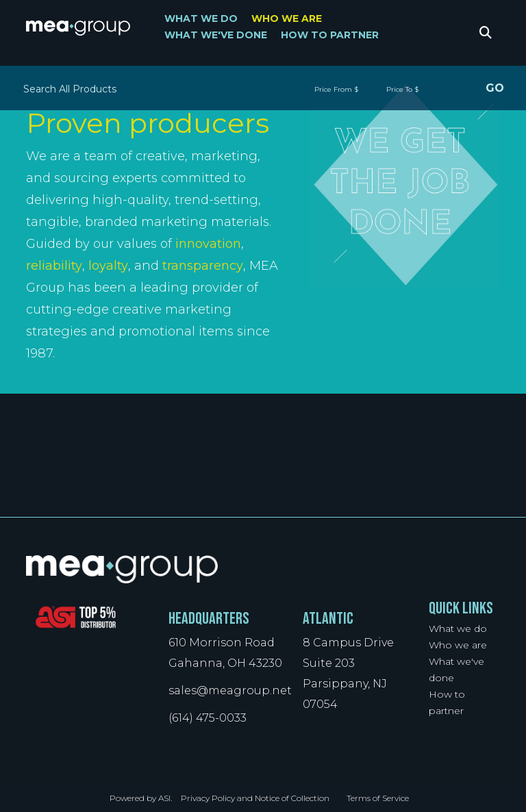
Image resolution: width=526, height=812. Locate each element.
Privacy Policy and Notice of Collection (255, 798)
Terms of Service (378, 798)
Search (486, 35)
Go (494, 90)
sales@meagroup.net (230, 690)
